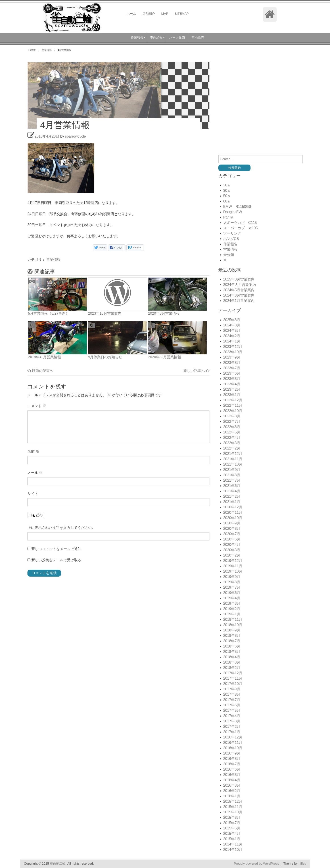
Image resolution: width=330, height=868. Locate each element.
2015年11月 (233, 807)
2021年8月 (232, 475)
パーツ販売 (177, 37)
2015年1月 (232, 839)
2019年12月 (233, 561)
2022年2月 (232, 448)
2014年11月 (233, 844)
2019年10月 (233, 571)
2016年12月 (233, 737)
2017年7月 (232, 700)
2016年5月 (232, 775)
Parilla (228, 217)
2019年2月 (232, 609)
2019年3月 (232, 603)
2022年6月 (232, 427)
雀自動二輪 (58, 864)
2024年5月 (232, 331)
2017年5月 (232, 710)
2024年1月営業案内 (239, 301)
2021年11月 (233, 459)
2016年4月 (232, 780)
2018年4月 (232, 657)
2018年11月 (233, 620)
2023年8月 (232, 363)
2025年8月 (232, 320)
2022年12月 (233, 400)
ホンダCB (231, 239)
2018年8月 (232, 636)
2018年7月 (232, 641)
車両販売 (198, 37)
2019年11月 (233, 566)
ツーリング (232, 233)
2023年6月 (232, 373)
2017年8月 (232, 694)
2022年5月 (232, 432)
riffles (302, 864)
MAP (165, 14)
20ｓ (227, 185)
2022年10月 (233, 411)
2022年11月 (233, 405)
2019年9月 (232, 577)
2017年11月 (233, 678)
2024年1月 (232, 341)
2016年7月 (232, 764)
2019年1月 (232, 614)
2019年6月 (232, 593)
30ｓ (227, 191)
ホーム (131, 14)
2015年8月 (232, 817)
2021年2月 (232, 496)
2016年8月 (232, 759)
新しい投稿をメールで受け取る (56, 560)
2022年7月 (232, 422)
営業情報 (53, 260)
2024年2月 (232, 336)
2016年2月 (232, 791)
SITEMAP (182, 14)
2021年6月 (232, 486)
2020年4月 (232, 545)
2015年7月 (232, 823)
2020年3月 (232, 550)
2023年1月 (232, 395)
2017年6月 (232, 705)
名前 (33, 451)
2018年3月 (232, 662)
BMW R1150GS (237, 207)
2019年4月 (232, 598)
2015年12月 (233, 801)
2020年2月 (232, 555)
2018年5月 (232, 652)
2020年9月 (232, 523)
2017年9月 (232, 689)
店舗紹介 (149, 14)
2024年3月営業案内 (239, 295)
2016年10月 (233, 748)
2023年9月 (232, 357)
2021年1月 (232, 502)
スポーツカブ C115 (240, 223)
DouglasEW (233, 212)
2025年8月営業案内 (239, 279)
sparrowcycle (75, 136)
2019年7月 (232, 587)
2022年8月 (232, 416)
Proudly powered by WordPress (256, 864)
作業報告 (137, 37)
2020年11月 (233, 512)
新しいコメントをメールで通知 (56, 549)
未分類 (229, 255)
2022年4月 (232, 438)
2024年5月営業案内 (239, 290)
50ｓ (227, 196)
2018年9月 (232, 630)
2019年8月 (232, 582)
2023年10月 (233, 352)
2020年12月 (233, 507)
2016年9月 (232, 753)
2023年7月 (232, 368)
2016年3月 (232, 785)
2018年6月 (232, 646)
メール (35, 473)
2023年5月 (232, 379)
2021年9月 (232, 470)
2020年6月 (232, 539)
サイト (33, 494)
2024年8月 (232, 325)
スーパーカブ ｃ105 (241, 228)
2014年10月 (233, 850)
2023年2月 (232, 389)
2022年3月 (232, 443)
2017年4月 (232, 716)
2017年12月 (233, 673)
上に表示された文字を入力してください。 (61, 528)
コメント (37, 406)
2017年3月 (232, 721)
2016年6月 (232, 769)
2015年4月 (232, 834)
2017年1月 (232, 732)
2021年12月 (233, 454)
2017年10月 (233, 684)
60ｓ (227, 201)
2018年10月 (233, 625)
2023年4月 (232, 384)
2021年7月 (232, 480)
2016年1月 (232, 796)
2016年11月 (233, 743)
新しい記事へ (196, 371)
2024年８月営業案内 (240, 285)
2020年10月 (233, 518)
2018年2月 (232, 668)
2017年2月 (232, 727)
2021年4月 (232, 491)
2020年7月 (232, 534)
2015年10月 (233, 812)
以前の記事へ (40, 371)
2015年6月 (232, 828)
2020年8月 (232, 529)
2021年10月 (233, 464)
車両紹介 (156, 37)
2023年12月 (233, 347)
